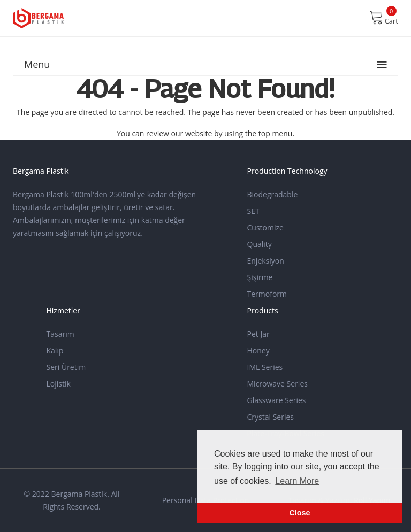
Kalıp (55, 350)
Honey (258, 350)
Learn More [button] (297, 481)
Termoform (267, 294)
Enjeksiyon (266, 261)
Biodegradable (273, 194)
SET (253, 211)
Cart (384, 18)
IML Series (265, 367)
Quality (260, 244)
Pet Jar (258, 334)
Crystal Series (271, 417)
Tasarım (60, 334)
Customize (265, 228)
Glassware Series (277, 400)
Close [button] (299, 513)
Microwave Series (277, 384)
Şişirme (260, 277)
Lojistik (59, 384)
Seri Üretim (66, 367)
